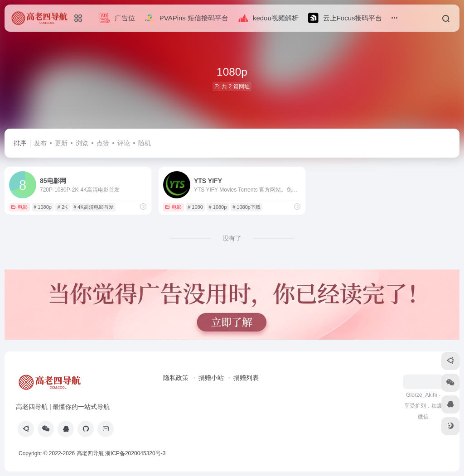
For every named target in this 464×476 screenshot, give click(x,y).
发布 (40, 143)
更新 (61, 143)
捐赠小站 (211, 378)
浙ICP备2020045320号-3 (136, 453)
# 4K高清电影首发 (94, 207)
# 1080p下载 (246, 207)
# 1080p (43, 207)
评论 (124, 143)
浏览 (82, 143)
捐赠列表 (246, 378)
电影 (19, 207)
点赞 (103, 143)
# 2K (63, 207)
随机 (145, 143)
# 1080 (195, 207)
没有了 (232, 238)
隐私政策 (176, 378)
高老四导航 (90, 453)
